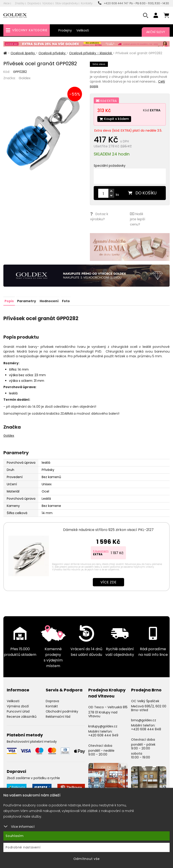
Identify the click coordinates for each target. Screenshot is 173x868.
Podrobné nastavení (23, 847)
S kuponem (101, 550)
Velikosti (83, 30)
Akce (7, 3)
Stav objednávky (67, 3)
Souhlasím (15, 836)
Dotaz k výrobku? (99, 216)
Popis (9, 300)
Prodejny (65, 30)
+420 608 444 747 (113, 3)
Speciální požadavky (110, 166)
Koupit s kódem (115, 119)
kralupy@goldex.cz (103, 726)
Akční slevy (156, 32)
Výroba (47, 3)
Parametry (27, 300)
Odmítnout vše (87, 859)
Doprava (33, 3)
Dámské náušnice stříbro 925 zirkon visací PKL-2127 (108, 529)
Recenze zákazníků (22, 716)
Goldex (25, 78)
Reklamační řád (58, 716)
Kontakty (87, 3)
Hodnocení (49, 300)
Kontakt (52, 706)
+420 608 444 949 (103, 735)
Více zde (108, 581)
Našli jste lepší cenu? (137, 219)
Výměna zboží (18, 706)
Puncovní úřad (18, 711)
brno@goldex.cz (144, 720)
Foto (66, 300)
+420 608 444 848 (146, 729)
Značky (20, 3)
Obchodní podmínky (62, 711)
